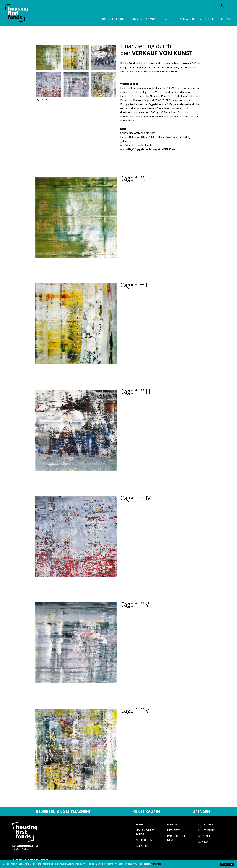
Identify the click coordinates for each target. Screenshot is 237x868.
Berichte (142, 846)
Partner (173, 825)
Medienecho (206, 836)
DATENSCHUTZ (45, 859)
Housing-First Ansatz (145, 19)
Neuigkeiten (144, 840)
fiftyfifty (173, 830)
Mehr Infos (156, 864)
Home (140, 825)
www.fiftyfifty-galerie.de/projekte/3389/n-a (148, 149)
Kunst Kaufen (207, 830)
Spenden (202, 811)
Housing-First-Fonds (113, 19)
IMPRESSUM (33, 859)
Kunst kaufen (146, 811)
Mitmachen (206, 825)
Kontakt (204, 842)
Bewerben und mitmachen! (63, 811)
